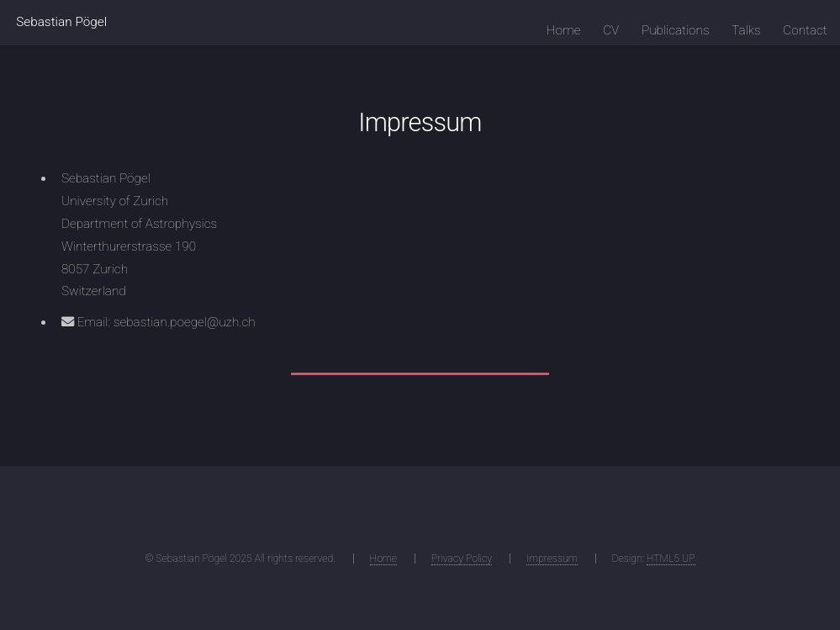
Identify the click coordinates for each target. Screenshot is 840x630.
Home (564, 30)
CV (611, 30)
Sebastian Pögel (61, 22)
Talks (746, 30)
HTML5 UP (671, 559)
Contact (805, 30)
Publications (676, 30)
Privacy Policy (462, 559)
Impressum (552, 559)
